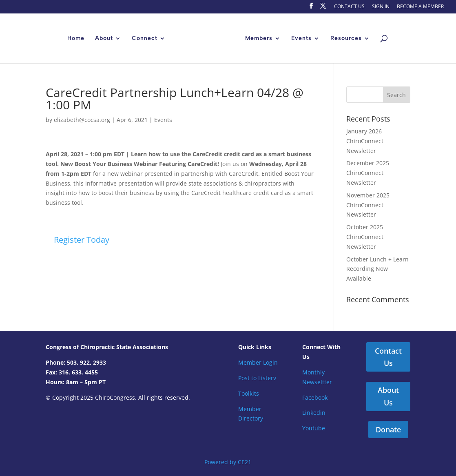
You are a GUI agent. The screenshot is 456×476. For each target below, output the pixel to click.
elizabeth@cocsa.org (82, 120)
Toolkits (249, 393)
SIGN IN (381, 7)
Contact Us (388, 357)
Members (259, 39)
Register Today (82, 240)
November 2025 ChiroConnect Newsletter (368, 205)
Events (301, 39)
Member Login (258, 362)
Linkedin (314, 413)
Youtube (314, 428)
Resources (346, 39)
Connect (145, 39)
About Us (388, 396)
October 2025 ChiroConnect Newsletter (365, 237)
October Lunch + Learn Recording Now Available (377, 269)
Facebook (315, 397)
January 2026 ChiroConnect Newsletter (365, 141)
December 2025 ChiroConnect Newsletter (368, 173)
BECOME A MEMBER (420, 7)
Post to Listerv (257, 378)
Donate (388, 430)
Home (76, 39)
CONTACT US (349, 7)
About (104, 39)
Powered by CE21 (228, 462)
